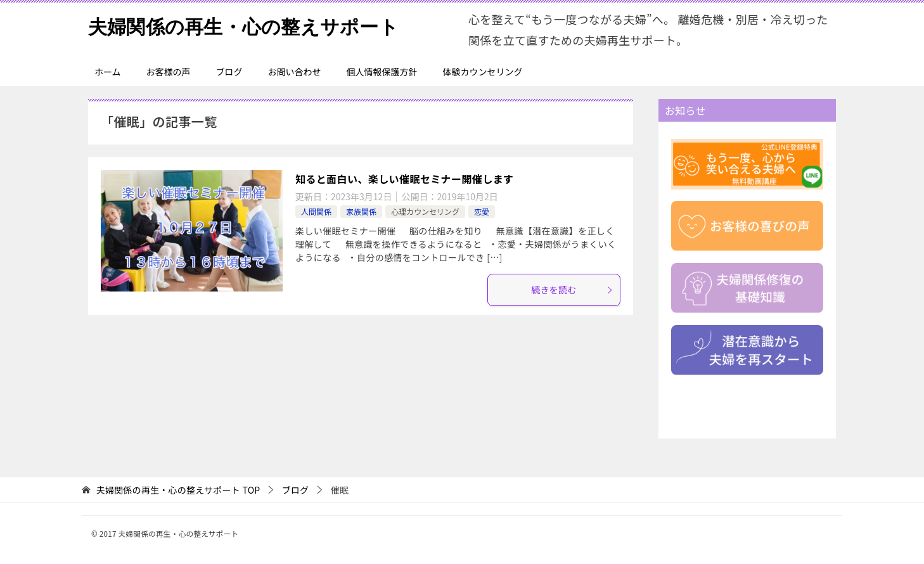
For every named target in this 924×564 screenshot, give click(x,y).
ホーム (108, 72)
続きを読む (572, 290)
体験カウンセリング (483, 72)
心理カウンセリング (425, 211)
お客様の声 (169, 72)
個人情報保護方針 (382, 72)
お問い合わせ (295, 72)
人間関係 (316, 211)
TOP (178, 490)
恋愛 (482, 211)
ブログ (229, 72)
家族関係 (361, 211)
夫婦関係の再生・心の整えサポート (243, 25)
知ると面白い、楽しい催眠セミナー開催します (404, 179)
